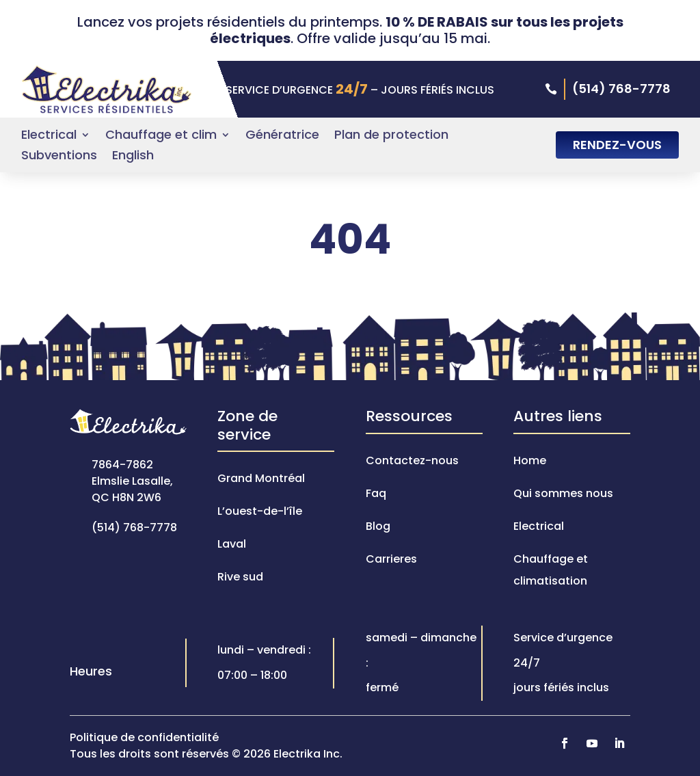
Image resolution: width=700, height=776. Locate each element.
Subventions (59, 157)
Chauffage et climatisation (551, 570)
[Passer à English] (133, 158)
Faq (376, 493)
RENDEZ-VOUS (617, 145)
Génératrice (282, 136)
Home (530, 460)
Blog (378, 526)
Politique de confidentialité (144, 737)
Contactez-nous (412, 460)
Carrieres (391, 559)
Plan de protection (391, 136)
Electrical (49, 136)
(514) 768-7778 (621, 89)
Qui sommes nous (563, 493)
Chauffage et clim (161, 136)
